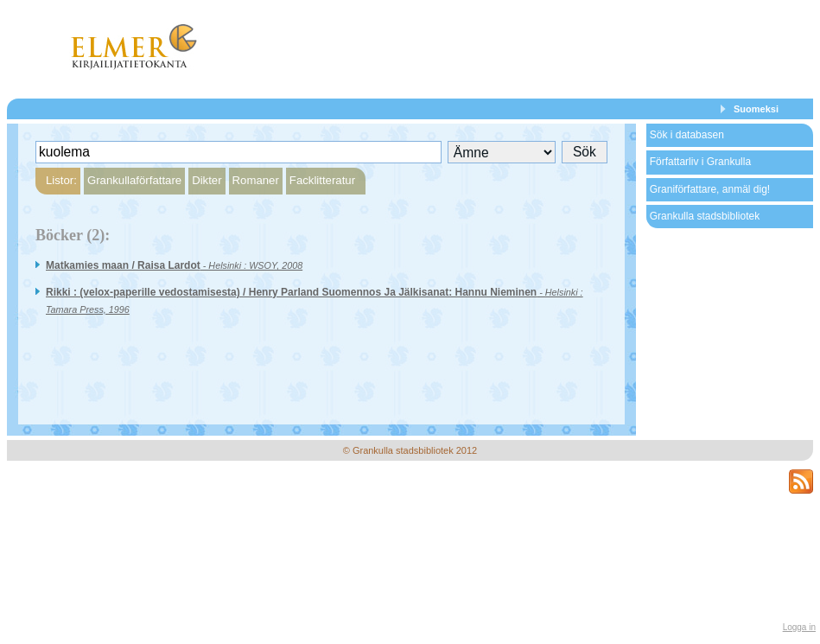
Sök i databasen (687, 135)
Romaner (256, 180)
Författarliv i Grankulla (700, 162)
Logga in (799, 627)
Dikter (207, 180)
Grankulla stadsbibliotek (705, 216)
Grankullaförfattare (134, 180)
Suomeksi (756, 109)
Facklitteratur (322, 180)
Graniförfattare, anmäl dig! (710, 189)
